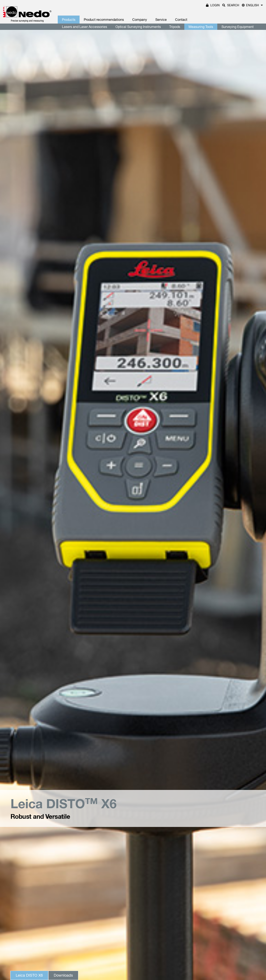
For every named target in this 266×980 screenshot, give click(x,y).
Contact (181, 20)
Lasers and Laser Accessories (85, 27)
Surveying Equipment (238, 27)
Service (161, 20)
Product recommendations (104, 20)
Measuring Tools (201, 27)
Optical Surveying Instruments (138, 27)
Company (140, 20)
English (252, 5)
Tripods (175, 27)
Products (69, 20)
